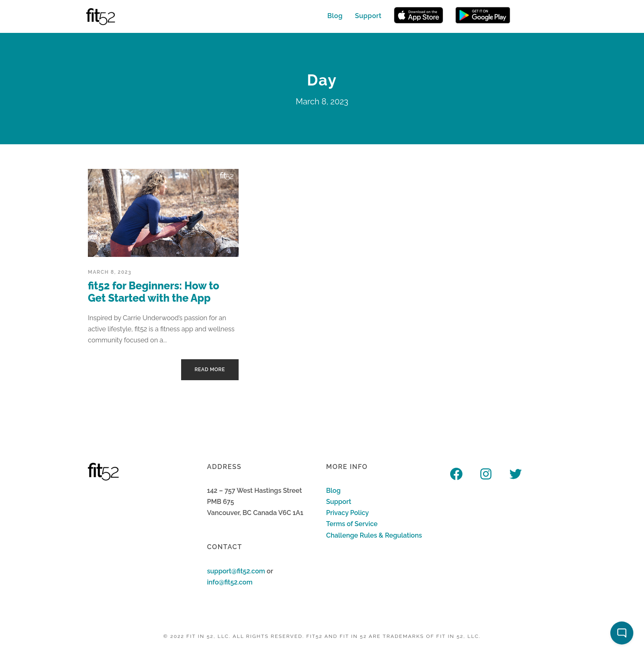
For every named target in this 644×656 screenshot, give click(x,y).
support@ (222, 571)
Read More (210, 370)
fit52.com (251, 571)
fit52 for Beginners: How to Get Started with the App (154, 292)
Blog (335, 16)
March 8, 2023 (110, 272)
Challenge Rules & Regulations (374, 535)
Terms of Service (352, 524)
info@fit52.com (230, 582)
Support (368, 16)
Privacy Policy (347, 513)
